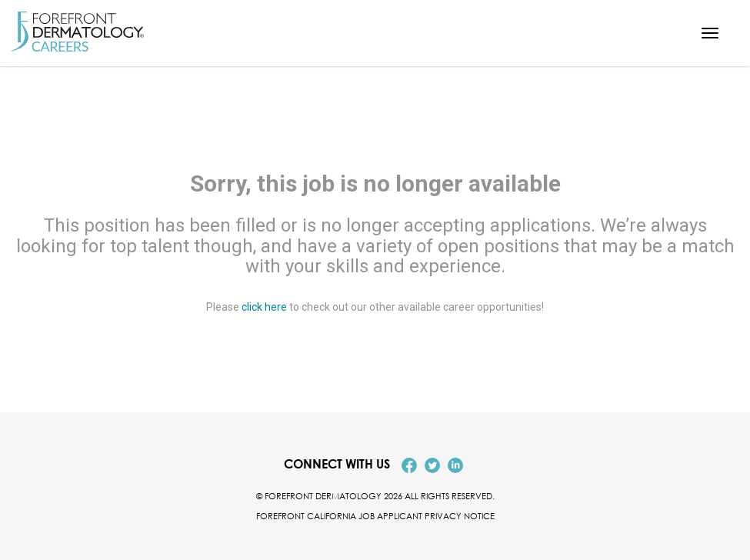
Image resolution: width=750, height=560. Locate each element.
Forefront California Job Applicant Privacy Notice (375, 516)
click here (264, 308)
